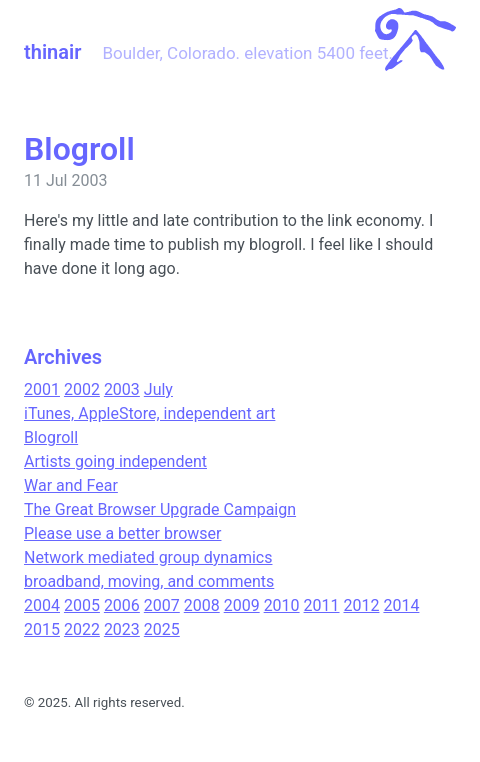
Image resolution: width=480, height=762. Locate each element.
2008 (202, 605)
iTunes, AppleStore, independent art (149, 413)
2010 (282, 605)
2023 (122, 629)
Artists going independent (115, 461)
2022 (82, 629)
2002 (82, 389)
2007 (162, 605)
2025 (162, 629)
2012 (362, 605)
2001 (42, 389)
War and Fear (71, 485)
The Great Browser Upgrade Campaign (160, 509)
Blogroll (51, 437)
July (158, 389)
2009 (242, 605)
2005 (82, 605)
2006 (122, 605)
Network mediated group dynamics (148, 557)
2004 (42, 605)
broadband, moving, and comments (149, 581)
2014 (401, 605)
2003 (122, 389)
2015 (42, 629)
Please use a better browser (122, 533)
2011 (322, 605)
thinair (52, 52)
